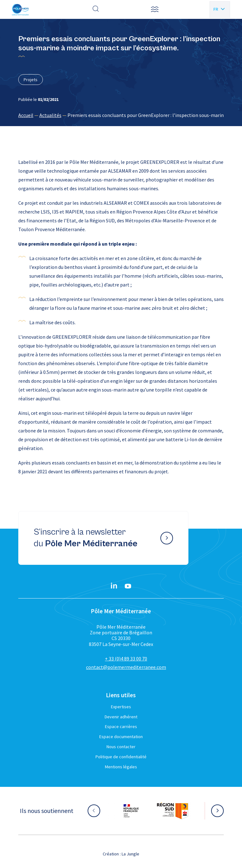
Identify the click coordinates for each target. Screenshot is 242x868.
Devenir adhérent (121, 717)
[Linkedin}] (114, 586)
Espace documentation (121, 737)
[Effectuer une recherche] (96, 9)
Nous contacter (121, 747)
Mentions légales (121, 767)
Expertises (121, 707)
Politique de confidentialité (121, 757)
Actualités (50, 115)
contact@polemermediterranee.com (126, 667)
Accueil (26, 115)
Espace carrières (121, 726)
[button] (155, 9)
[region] (121, 115)
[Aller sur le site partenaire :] (131, 811)
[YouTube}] (128, 586)
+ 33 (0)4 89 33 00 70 (126, 659)
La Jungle (130, 854)
